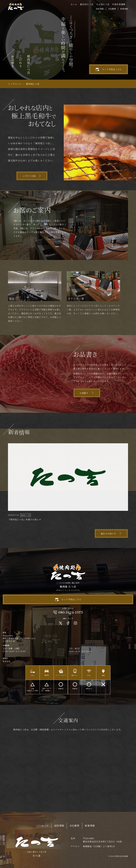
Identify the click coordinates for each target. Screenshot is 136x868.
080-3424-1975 (71, 612)
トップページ (15, 84)
